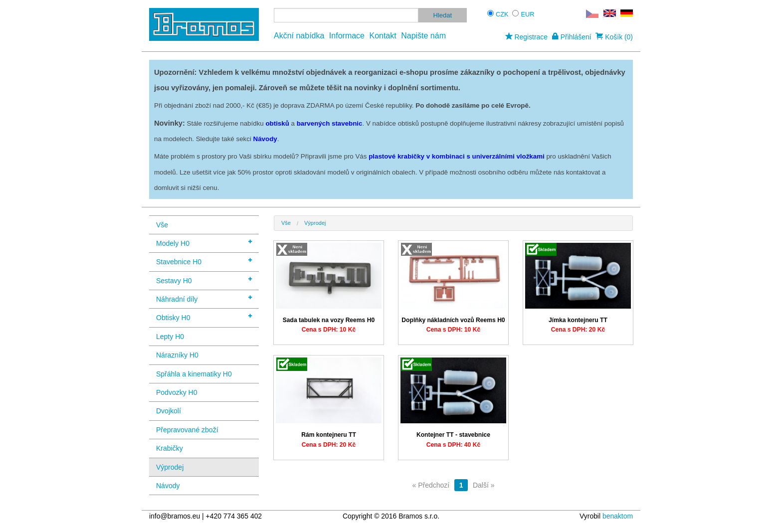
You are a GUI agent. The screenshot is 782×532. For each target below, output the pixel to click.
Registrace (526, 37)
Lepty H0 (170, 337)
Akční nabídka (299, 36)
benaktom (618, 516)
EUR (528, 14)
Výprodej (170, 467)
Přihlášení (572, 37)
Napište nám (423, 36)
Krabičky (170, 448)
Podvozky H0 (177, 392)
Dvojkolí (169, 411)
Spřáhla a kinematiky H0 (194, 374)
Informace (347, 36)
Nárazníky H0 (177, 355)
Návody (168, 486)
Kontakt (383, 36)
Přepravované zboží (187, 430)
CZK (502, 14)
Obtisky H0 (204, 317)
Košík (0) (614, 37)
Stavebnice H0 (204, 261)
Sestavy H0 (204, 280)
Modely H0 (204, 243)
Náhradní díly (204, 298)
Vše (162, 225)
